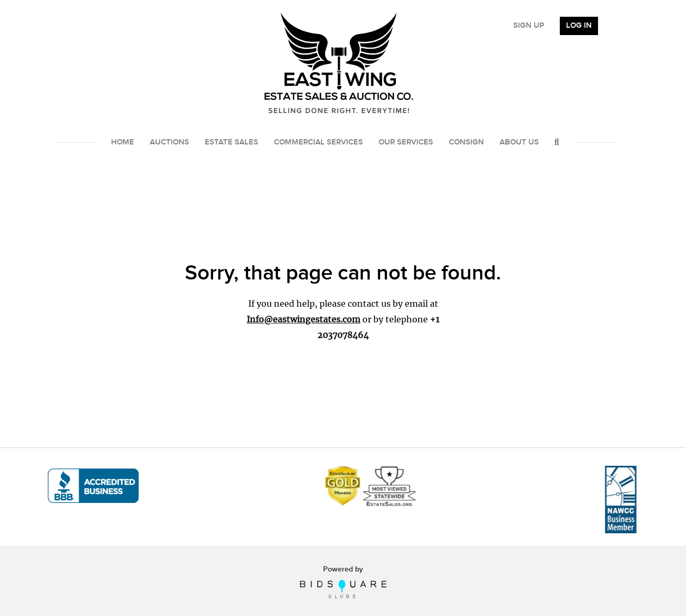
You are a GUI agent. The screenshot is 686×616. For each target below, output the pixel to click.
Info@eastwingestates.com (303, 319)
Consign (466, 142)
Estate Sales (231, 142)
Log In (579, 26)
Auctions (169, 142)
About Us (519, 142)
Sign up (529, 26)
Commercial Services (318, 142)
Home (123, 142)
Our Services (406, 142)
